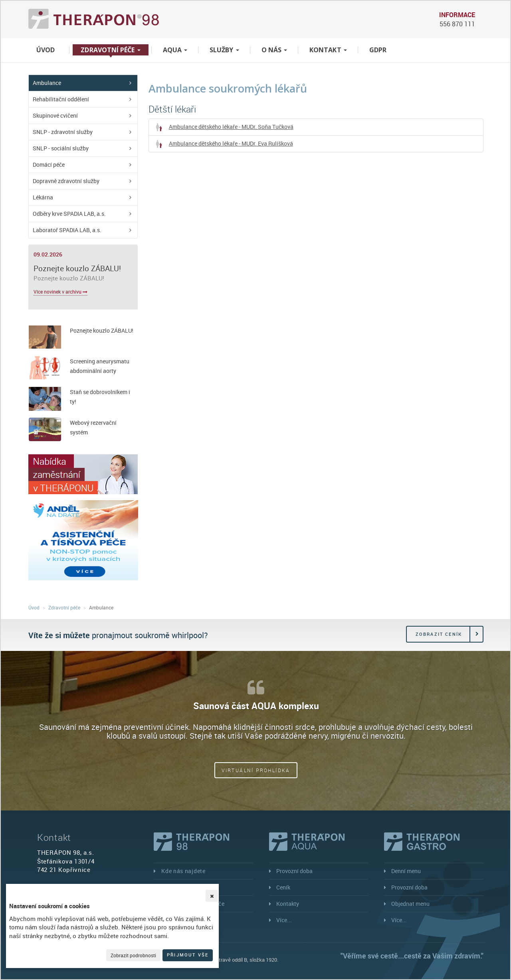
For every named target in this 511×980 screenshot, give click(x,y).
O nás (274, 50)
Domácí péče (49, 165)
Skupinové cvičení (55, 115)
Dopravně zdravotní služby (66, 181)
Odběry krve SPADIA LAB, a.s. (69, 214)
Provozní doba (294, 871)
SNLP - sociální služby (61, 148)
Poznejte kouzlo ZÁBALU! (77, 268)
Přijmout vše (188, 955)
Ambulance (47, 83)
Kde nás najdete (183, 871)
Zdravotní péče (110, 50)
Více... (284, 920)
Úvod (46, 50)
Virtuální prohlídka (256, 770)
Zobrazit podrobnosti (133, 955)
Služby (224, 50)
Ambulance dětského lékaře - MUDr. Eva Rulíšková (224, 144)
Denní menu (406, 871)
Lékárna (43, 197)
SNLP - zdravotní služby (63, 132)
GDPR (378, 50)
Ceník (283, 887)
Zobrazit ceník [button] (439, 634)
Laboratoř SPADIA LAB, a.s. (67, 230)
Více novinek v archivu (60, 292)
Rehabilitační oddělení (61, 99)
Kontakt (328, 50)
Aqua (175, 50)
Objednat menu (410, 904)
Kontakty (288, 904)
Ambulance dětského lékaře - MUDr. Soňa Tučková (224, 127)
